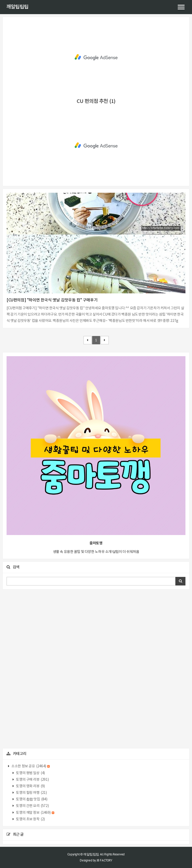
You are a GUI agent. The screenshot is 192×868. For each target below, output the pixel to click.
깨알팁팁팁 (17, 7)
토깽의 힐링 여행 (31, 793)
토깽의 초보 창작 (30, 819)
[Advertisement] (96, 57)
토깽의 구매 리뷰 (32, 780)
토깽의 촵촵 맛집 (31, 799)
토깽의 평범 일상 (30, 773)
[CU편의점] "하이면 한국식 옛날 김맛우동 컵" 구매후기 (52, 300)
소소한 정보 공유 (30, 766)
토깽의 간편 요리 (32, 806)
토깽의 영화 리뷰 (30, 786)
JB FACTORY (104, 860)
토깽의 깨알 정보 (35, 813)
